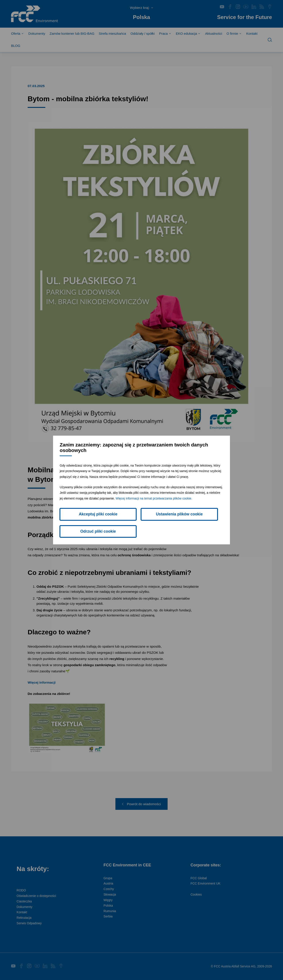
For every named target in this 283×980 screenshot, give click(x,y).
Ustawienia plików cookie (141, 523)
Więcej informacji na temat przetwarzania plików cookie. (154, 504)
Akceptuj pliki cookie (85, 523)
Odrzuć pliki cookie (198, 523)
